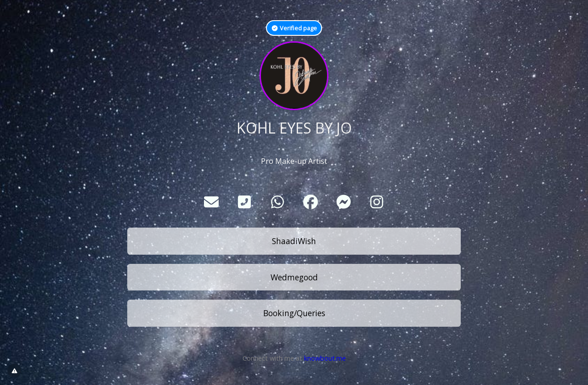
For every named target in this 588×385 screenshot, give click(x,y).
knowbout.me (325, 358)
